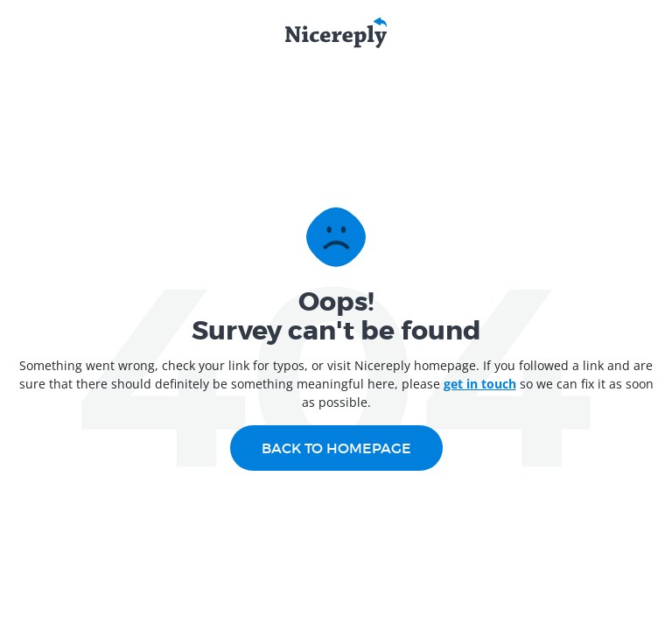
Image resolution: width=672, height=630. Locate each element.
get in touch (480, 384)
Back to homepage (336, 448)
